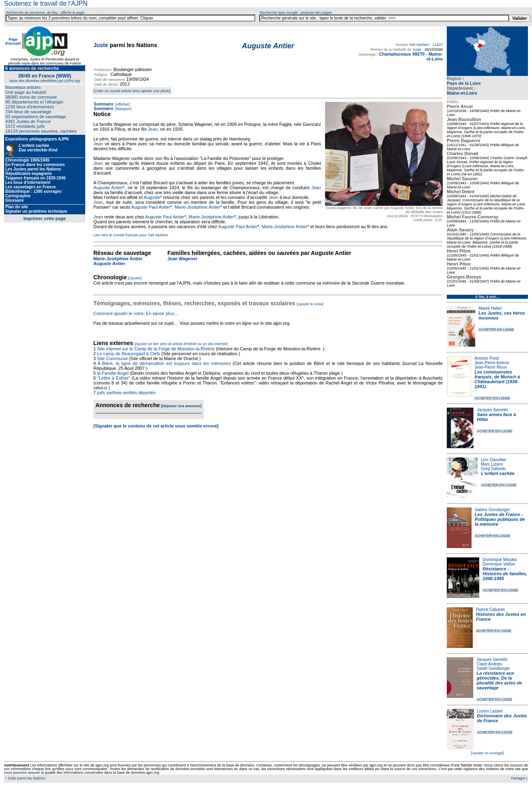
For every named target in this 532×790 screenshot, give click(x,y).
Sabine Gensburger (492, 510)
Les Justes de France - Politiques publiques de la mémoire (500, 519)
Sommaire (103, 104)
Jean (153, 129)
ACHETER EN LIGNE (496, 330)
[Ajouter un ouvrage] (487, 753)
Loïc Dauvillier (494, 460)
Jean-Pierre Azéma (492, 363)
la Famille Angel (113, 373)
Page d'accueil (13, 41)
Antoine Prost (487, 358)
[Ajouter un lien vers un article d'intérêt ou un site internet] (181, 344)
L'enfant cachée (498, 473)
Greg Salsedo (493, 469)
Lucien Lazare (490, 711)
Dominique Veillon (499, 564)
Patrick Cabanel (490, 610)
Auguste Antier (108, 188)
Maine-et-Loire (462, 93)
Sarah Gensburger (493, 668)
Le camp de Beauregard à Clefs (128, 354)
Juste (101, 45)
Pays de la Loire (464, 83)
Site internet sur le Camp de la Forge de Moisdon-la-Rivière (156, 349)
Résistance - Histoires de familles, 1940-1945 (505, 574)
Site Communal (112, 358)
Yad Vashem (419, 45)
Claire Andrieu (489, 664)
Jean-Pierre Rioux (491, 367)
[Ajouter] (135, 278)
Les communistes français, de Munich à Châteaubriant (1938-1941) (497, 379)
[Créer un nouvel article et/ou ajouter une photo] (132, 91)
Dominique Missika (500, 560)
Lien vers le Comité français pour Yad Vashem (131, 235)
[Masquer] (123, 109)
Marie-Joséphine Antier (197, 207)
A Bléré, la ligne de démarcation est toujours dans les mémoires (164, 363)
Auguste (152, 197)
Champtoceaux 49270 (402, 54)
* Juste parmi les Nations (25, 778)
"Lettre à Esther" (114, 378)
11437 (438, 45)
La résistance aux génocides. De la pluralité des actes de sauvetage (499, 680)
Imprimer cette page (45, 218)
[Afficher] (122, 104)
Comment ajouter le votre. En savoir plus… (136, 313)
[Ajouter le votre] (310, 304)
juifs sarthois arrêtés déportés (126, 393)
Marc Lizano (492, 464)
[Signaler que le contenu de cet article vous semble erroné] (156, 426)
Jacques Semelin (492, 410)
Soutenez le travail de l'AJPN (46, 3)
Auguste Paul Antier (151, 207)
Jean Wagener (182, 259)
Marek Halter (490, 308)
